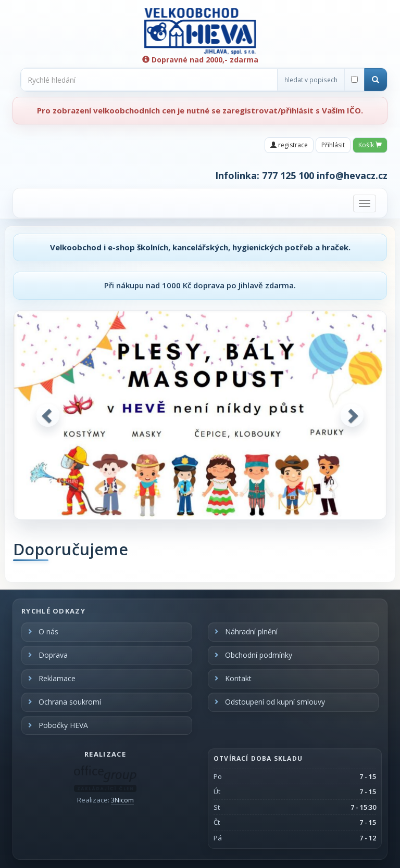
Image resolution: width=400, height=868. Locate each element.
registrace (289, 145)
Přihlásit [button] (333, 145)
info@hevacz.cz (352, 175)
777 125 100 (288, 175)
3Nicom (122, 800)
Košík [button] (370, 145)
